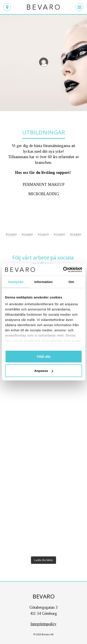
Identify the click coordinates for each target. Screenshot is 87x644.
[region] (43, 62)
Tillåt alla (44, 356)
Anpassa (44, 371)
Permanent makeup (44, 185)
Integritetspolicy (43, 624)
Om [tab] (71, 282)
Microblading (44, 194)
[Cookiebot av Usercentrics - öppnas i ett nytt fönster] (63, 270)
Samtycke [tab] (16, 282)
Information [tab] (44, 282)
